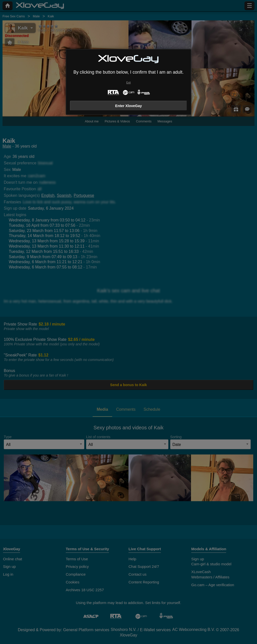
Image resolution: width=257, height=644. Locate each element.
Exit (128, 83)
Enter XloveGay (128, 106)
